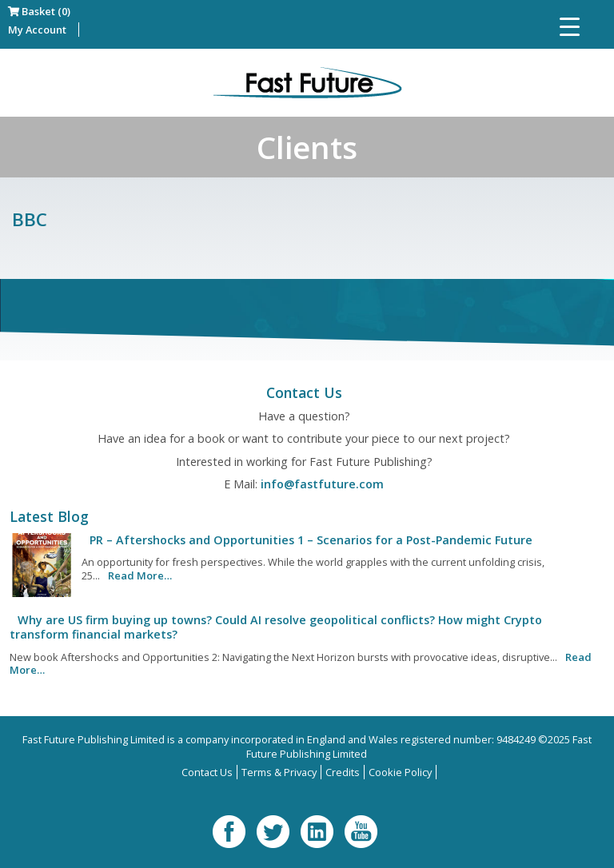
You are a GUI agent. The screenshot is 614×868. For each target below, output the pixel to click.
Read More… (140, 575)
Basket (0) (39, 11)
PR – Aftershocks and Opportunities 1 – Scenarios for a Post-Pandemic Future (311, 540)
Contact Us (207, 772)
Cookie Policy (400, 772)
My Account (37, 30)
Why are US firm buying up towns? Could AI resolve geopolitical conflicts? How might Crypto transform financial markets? (276, 627)
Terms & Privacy (279, 772)
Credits (343, 772)
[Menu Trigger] (570, 26)
